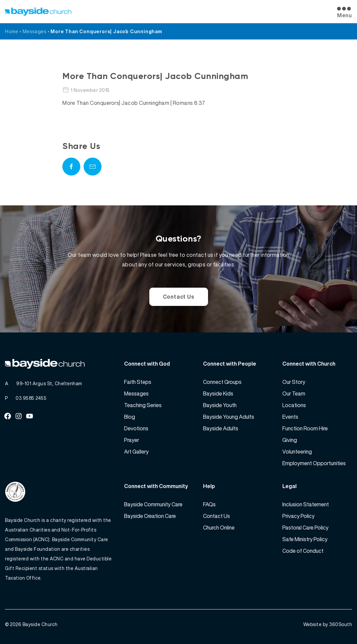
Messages (35, 31)
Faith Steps (138, 382)
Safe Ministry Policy (305, 539)
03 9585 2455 (31, 398)
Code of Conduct (303, 551)
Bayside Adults (221, 428)
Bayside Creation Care (150, 516)
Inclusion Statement (306, 504)
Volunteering (297, 452)
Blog (130, 417)
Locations (294, 405)
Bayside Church (40, 624)
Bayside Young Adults (229, 417)
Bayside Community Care (153, 504)
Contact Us (179, 297)
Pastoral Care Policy (305, 528)
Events (290, 417)
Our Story (294, 382)
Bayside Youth (220, 405)
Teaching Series (143, 405)
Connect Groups (222, 382)
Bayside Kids (218, 394)
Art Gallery (136, 452)
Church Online (219, 528)
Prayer (132, 440)
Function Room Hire (305, 428)
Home (12, 31)
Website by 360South (328, 624)
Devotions (136, 428)
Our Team (294, 394)
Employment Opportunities (314, 463)
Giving (290, 440)
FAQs (209, 504)
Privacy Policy (298, 516)
